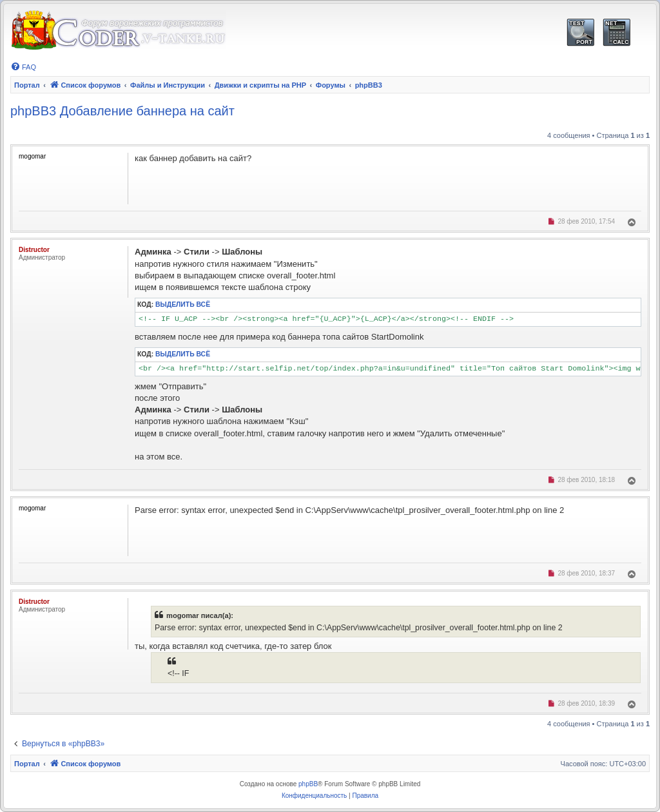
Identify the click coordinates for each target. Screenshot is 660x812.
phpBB (308, 784)
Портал (27, 85)
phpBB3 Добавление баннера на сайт (122, 111)
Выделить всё (183, 304)
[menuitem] (23, 67)
